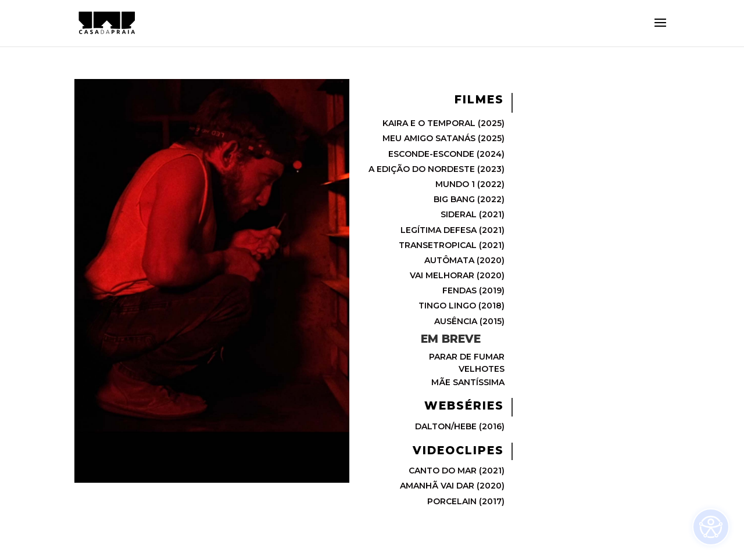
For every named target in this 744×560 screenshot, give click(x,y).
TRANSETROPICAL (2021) (452, 245)
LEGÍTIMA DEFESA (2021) (453, 230)
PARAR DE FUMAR (467, 357)
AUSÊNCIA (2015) (469, 321)
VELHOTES (482, 369)
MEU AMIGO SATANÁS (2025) (443, 138)
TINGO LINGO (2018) (462, 306)
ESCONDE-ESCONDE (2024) (446, 154)
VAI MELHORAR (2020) (457, 275)
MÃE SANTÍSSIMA (468, 382)
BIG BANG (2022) (469, 199)
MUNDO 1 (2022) (470, 184)
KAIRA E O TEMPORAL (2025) (443, 123)
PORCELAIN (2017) (466, 501)
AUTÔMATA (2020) (464, 260)
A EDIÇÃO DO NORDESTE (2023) (437, 169)
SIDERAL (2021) (473, 214)
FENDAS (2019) (473, 290)
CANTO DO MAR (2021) (457, 471)
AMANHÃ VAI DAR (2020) (452, 486)
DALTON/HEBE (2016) (460, 426)
